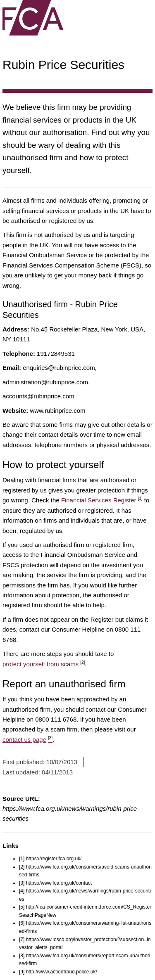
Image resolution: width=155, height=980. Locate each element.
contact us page (27, 740)
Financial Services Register (102, 500)
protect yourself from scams (44, 664)
